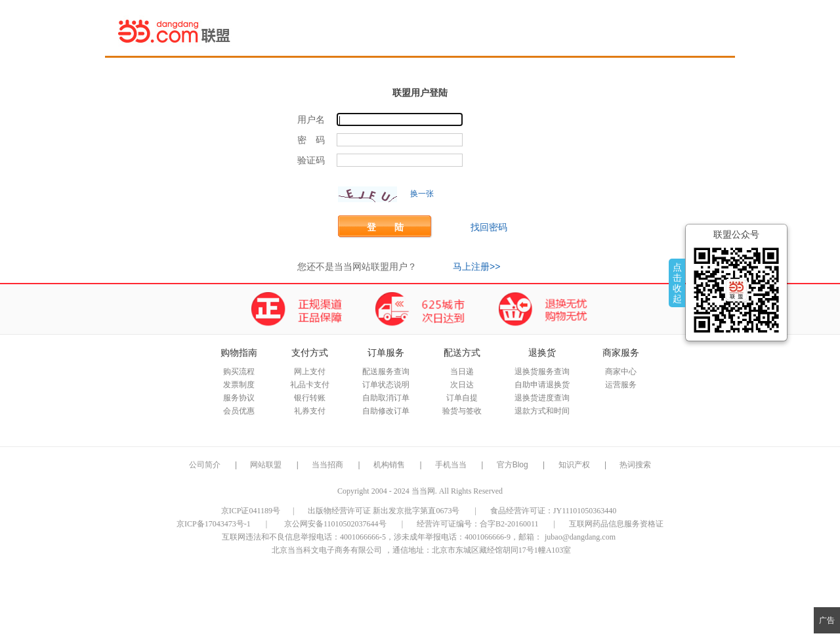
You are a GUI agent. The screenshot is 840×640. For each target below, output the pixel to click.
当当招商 (327, 465)
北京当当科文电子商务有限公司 (327, 550)
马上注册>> (476, 267)
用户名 (311, 120)
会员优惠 (239, 411)
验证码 (311, 160)
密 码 (311, 140)
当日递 (462, 372)
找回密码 (489, 227)
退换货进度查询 (542, 398)
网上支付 (310, 372)
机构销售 (389, 465)
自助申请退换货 (542, 385)
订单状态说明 (386, 385)
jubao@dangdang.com (580, 537)
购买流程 (239, 372)
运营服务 (621, 385)
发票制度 (239, 385)
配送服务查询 (386, 372)
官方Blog (513, 465)
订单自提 (462, 398)
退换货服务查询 (542, 372)
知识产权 (575, 465)
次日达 (462, 385)
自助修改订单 (386, 411)
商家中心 (621, 372)
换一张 (422, 194)
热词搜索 (635, 465)
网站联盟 (266, 465)
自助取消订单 (386, 398)
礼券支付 (310, 411)
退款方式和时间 (542, 411)
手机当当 (451, 465)
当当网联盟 (175, 31)
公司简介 (205, 465)
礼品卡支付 (310, 385)
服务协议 (239, 398)
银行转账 (310, 398)
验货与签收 (462, 411)
